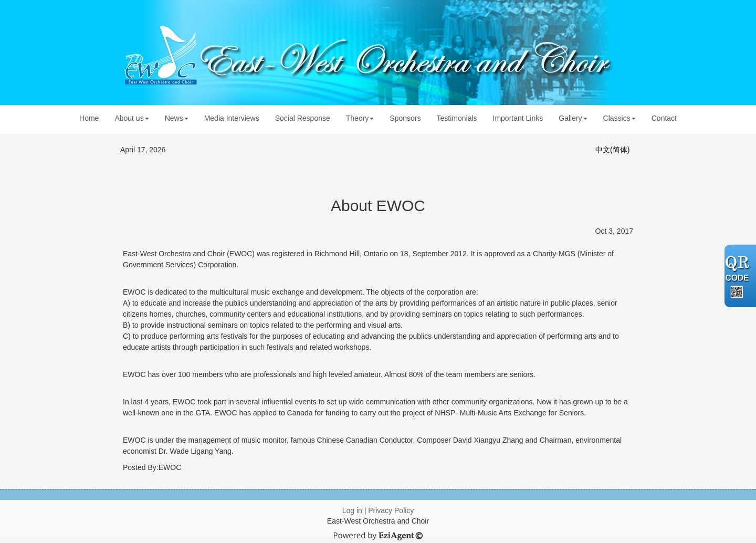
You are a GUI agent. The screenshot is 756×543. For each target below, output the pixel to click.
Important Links (518, 118)
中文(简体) (612, 150)
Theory (360, 118)
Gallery (573, 118)
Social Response (303, 118)
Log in (352, 510)
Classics (619, 118)
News (177, 118)
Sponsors (405, 118)
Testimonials (457, 118)
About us (132, 118)
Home (89, 118)
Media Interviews (232, 118)
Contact (664, 118)
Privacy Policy (391, 510)
